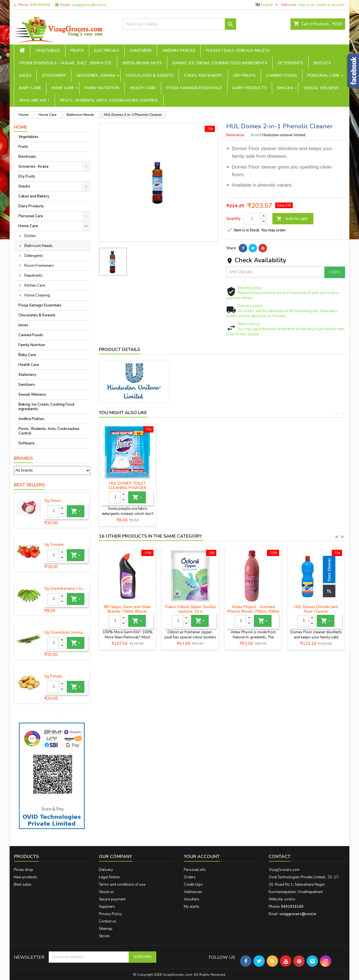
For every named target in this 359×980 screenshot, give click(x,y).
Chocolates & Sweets (150, 75)
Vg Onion (53, 501)
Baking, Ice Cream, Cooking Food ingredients (220, 63)
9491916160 (40, 5)
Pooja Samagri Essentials (194, 88)
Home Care (63, 88)
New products (26, 877)
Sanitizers (141, 51)
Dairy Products (250, 88)
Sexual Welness (321, 88)
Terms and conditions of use (122, 885)
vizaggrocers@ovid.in (89, 5)
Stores (104, 936)
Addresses (193, 892)
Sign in (304, 5)
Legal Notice (109, 877)
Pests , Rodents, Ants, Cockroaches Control (109, 100)
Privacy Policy (110, 914)
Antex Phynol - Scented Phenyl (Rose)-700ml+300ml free (253, 611)
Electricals (107, 51)
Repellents (33, 276)
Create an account (330, 5)
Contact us (108, 921)
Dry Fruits (244, 75)
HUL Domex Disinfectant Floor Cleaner (127, 486)
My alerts (192, 907)
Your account (202, 857)
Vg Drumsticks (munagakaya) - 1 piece (66, 632)
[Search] (179, 24)
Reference (235, 135)
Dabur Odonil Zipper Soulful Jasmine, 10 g (190, 609)
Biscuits (322, 63)
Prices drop (23, 870)
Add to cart (292, 219)
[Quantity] (53, 512)
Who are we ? (34, 100)
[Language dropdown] (267, 5)
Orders (190, 877)
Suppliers (107, 907)
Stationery (54, 75)
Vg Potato (53, 676)
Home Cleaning (37, 295)
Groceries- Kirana (96, 75)
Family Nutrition (102, 88)
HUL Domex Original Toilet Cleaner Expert (190, 486)
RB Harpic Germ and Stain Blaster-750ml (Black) (127, 609)
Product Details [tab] (119, 350)
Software (26, 443)
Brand (256, 135)
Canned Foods (282, 75)
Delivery (106, 870)
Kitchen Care (35, 286)
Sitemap (106, 929)
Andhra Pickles (179, 51)
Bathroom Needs (39, 246)
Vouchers (192, 899)
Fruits (77, 51)
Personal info (195, 870)
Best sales (23, 885)
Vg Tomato (54, 545)
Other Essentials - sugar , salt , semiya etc (66, 63)
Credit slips (193, 885)
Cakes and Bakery (203, 75)
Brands (23, 458)
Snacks (285, 88)
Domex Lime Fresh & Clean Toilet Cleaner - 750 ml (253, 486)
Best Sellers (29, 485)
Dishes (30, 236)
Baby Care (30, 88)
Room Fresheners (39, 266)
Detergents (290, 63)
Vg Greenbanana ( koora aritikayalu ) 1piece (66, 589)
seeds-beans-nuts (142, 63)
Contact (280, 857)
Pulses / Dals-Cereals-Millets (238, 51)
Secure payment (112, 899)
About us (106, 892)
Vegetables (48, 51)
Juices (25, 75)
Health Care (143, 88)
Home (21, 127)
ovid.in (290, 899)
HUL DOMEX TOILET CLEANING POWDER (316, 486)
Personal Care (323, 75)
